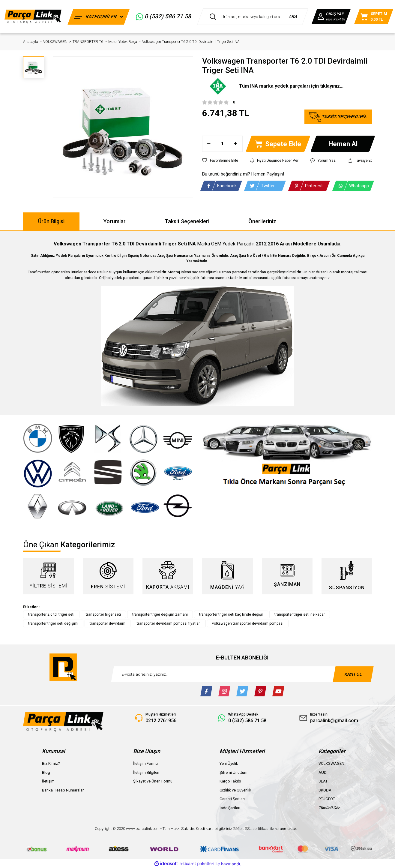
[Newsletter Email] (242, 674)
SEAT (323, 781)
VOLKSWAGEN (331, 763)
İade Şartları (230, 808)
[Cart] (374, 17)
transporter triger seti (103, 614)
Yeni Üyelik (229, 763)
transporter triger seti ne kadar (300, 614)
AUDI (323, 772)
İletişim (48, 781)
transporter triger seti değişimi (53, 623)
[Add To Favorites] (220, 161)
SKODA (325, 790)
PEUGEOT (327, 799)
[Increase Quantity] (236, 144)
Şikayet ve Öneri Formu (153, 781)
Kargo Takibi (230, 781)
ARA (293, 17)
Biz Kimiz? (51, 763)
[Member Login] (331, 17)
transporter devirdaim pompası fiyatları (169, 623)
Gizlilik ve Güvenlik (235, 790)
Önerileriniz (262, 221)
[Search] (253, 17)
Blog (46, 772)
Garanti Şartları (232, 799)
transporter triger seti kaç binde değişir (231, 614)
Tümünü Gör (329, 808)
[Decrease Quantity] (209, 144)
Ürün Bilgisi (51, 221)
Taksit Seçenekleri (187, 221)
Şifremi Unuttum (233, 772)
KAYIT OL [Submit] (353, 674)
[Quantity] (222, 144)
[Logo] (33, 17)
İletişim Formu (145, 763)
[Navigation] (99, 17)
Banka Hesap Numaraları (63, 790)
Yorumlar (115, 221)
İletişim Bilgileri (146, 772)
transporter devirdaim (108, 623)
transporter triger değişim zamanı (160, 614)
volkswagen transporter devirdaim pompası (248, 623)
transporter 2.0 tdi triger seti (51, 614)
